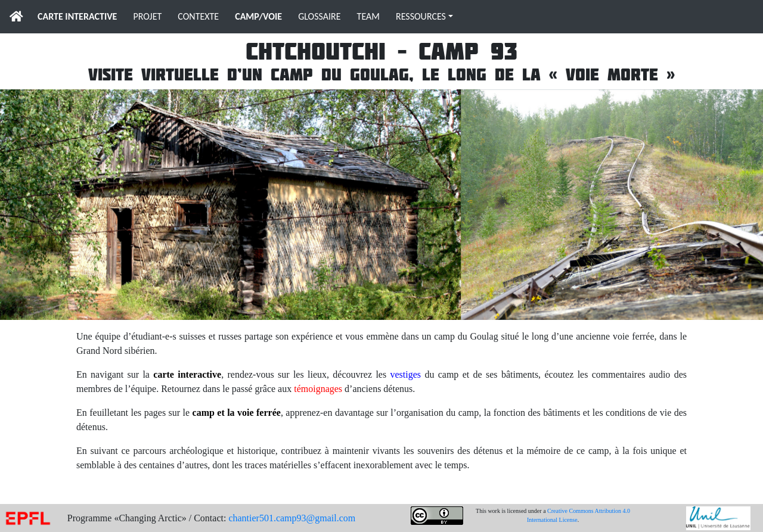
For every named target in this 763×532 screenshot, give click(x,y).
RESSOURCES (421, 16)
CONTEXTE (198, 16)
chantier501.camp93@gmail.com (292, 518)
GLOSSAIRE (319, 16)
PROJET (147, 16)
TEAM (368, 16)
